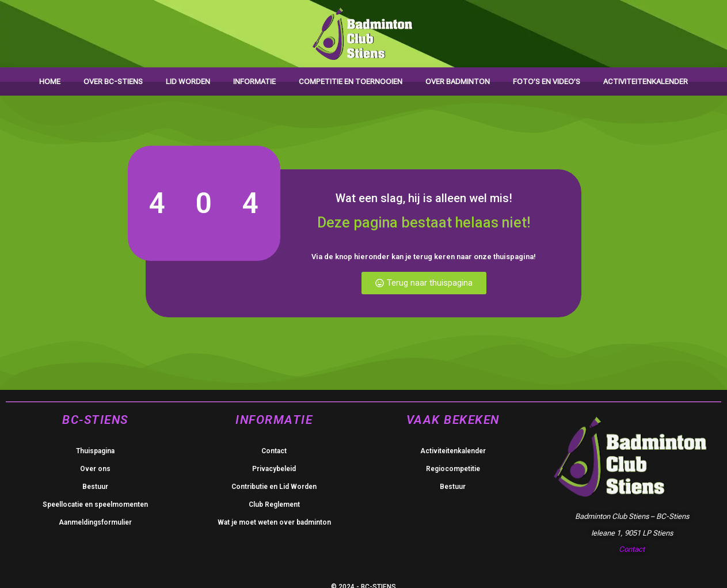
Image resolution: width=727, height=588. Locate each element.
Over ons (95, 469)
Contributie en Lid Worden (274, 487)
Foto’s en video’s (547, 81)
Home (50, 81)
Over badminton (458, 81)
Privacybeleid (274, 469)
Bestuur (95, 487)
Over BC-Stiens (113, 81)
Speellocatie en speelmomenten (95, 504)
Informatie (254, 81)
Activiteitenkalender (646, 81)
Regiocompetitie (453, 469)
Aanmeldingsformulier (95, 522)
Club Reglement (274, 504)
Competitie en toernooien (351, 81)
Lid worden (188, 81)
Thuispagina (95, 451)
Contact (274, 451)
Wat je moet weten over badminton (274, 522)
